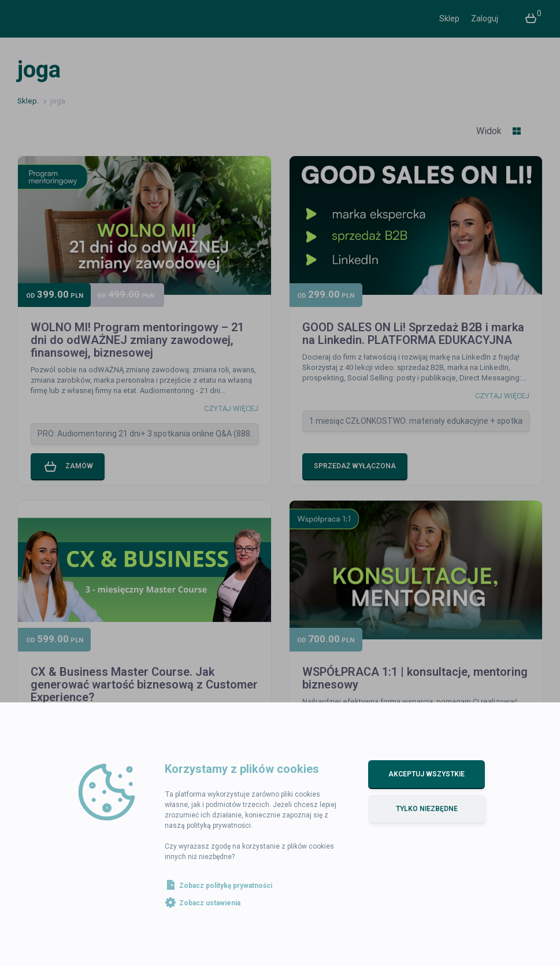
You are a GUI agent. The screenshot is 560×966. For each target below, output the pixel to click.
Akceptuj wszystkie (427, 774)
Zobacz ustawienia (210, 903)
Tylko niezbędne (427, 809)
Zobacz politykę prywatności (226, 886)
